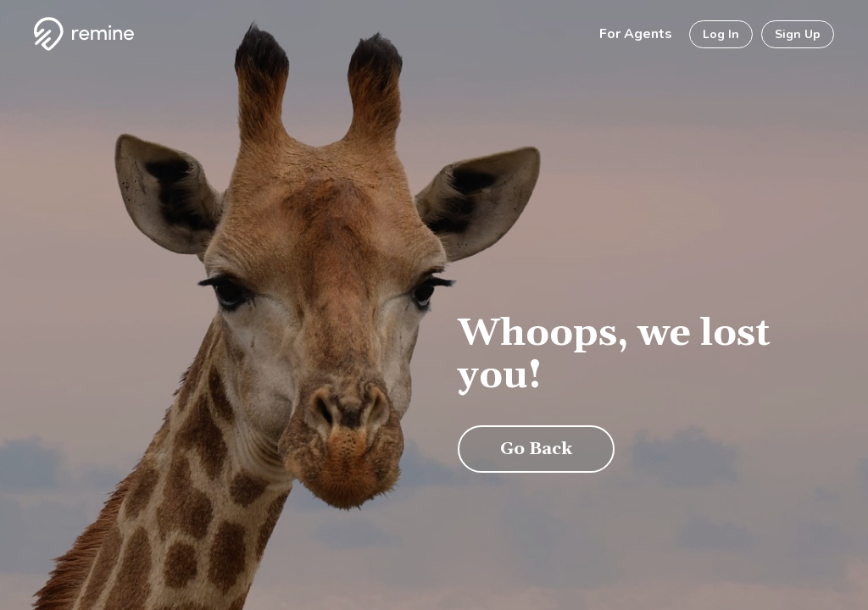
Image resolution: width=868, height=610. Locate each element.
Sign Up (798, 34)
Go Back (536, 449)
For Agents (636, 34)
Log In (721, 34)
